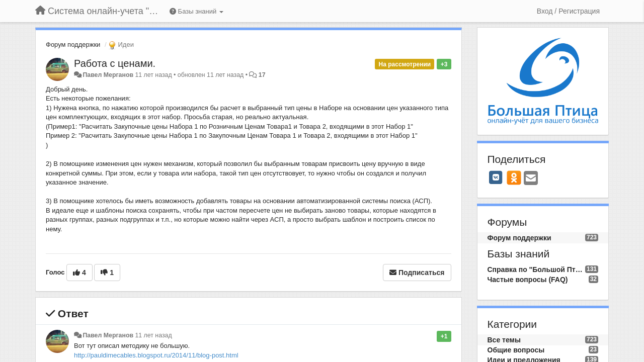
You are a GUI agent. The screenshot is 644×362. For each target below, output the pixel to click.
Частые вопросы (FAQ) (528, 280)
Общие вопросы (516, 350)
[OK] (514, 177)
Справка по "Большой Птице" (536, 269)
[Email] (531, 179)
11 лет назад (153, 335)
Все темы (504, 340)
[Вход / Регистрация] (568, 11)
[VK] (496, 177)
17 (262, 75)
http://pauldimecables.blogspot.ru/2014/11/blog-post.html (156, 355)
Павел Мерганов (108, 75)
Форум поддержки (73, 44)
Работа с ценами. (115, 63)
